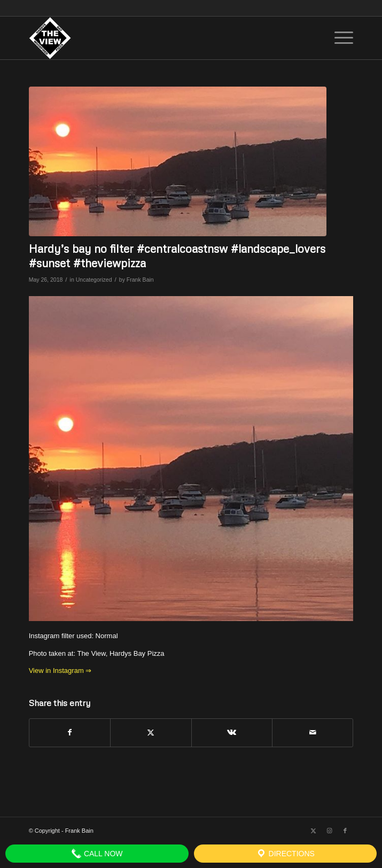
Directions (285, 854)
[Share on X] (151, 733)
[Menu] (338, 38)
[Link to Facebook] (345, 831)
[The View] (159, 38)
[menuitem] (338, 38)
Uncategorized (94, 280)
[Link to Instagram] (329, 831)
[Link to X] (313, 831)
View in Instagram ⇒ (60, 671)
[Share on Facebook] (70, 733)
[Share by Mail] (313, 733)
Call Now (97, 854)
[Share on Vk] (232, 733)
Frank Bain (140, 280)
